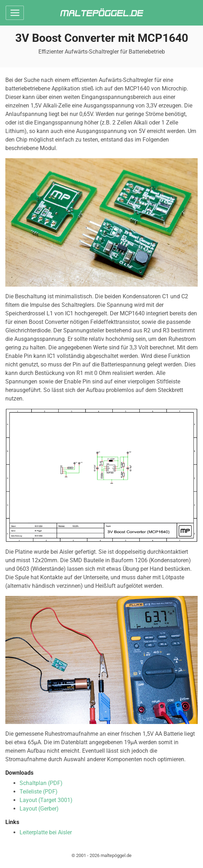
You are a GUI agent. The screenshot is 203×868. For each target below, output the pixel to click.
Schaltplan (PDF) (41, 783)
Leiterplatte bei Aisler (46, 832)
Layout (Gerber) (39, 809)
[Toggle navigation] (15, 13)
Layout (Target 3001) (46, 800)
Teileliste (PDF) (39, 792)
